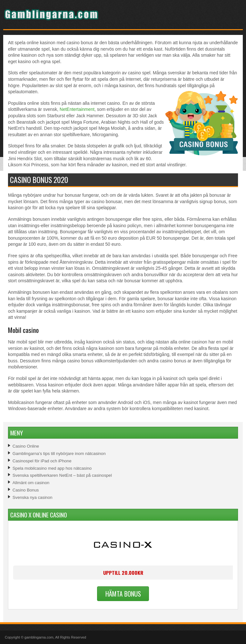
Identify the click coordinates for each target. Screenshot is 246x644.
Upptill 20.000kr (123, 573)
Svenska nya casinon (33, 497)
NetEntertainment (77, 109)
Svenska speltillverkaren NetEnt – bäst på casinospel (62, 475)
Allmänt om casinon (31, 483)
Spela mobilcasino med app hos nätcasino (52, 468)
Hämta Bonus (123, 594)
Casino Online (26, 446)
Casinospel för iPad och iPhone (42, 461)
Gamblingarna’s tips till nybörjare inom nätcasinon (59, 454)
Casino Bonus (26, 490)
